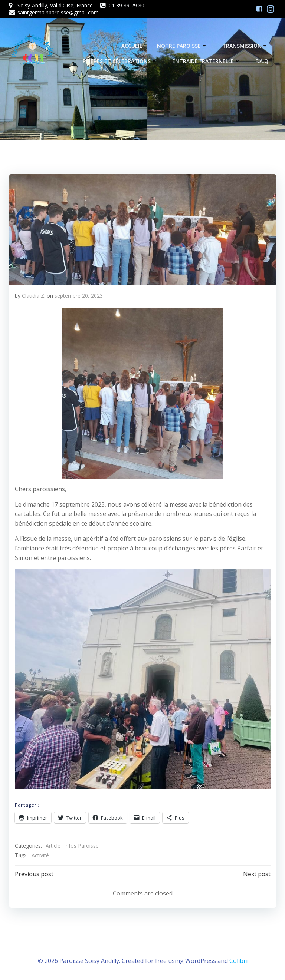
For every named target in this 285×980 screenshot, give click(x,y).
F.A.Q (262, 61)
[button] (142, 229)
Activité (40, 855)
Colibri (238, 960)
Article (53, 846)
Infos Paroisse (81, 846)
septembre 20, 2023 (78, 295)
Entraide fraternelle (207, 61)
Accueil (132, 46)
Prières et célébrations (120, 61)
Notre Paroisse (183, 46)
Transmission (246, 46)
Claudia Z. (33, 295)
